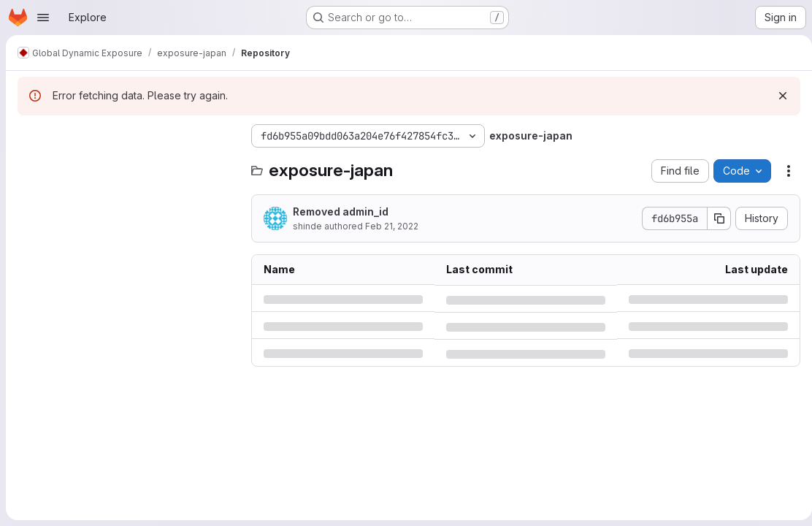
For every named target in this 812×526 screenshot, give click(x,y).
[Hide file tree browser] (29, 136)
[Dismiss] (777, 96)
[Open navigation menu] (43, 18)
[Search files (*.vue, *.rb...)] (127, 165)
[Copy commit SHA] (713, 218)
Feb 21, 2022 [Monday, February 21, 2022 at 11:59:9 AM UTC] (392, 226)
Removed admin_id (341, 211)
